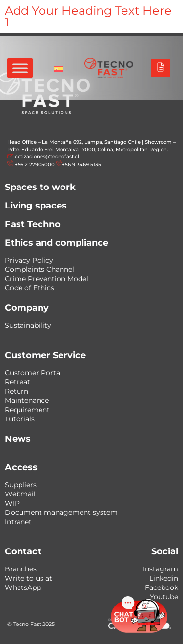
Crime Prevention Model (47, 279)
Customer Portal (33, 373)
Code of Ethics (30, 288)
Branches (21, 569)
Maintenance (27, 400)
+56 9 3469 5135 (81, 164)
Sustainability (28, 325)
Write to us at (29, 578)
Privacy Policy (29, 260)
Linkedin (164, 578)
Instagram (161, 569)
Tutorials (20, 419)
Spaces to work (40, 187)
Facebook (162, 587)
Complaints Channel (40, 269)
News (18, 439)
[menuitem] (59, 68)
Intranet (18, 522)
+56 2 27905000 (35, 164)
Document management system (61, 512)
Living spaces (36, 206)
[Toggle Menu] (20, 68)
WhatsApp (23, 587)
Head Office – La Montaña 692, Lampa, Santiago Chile (74, 142)
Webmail (20, 494)
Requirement (27, 410)
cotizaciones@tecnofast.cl (47, 157)
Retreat (18, 382)
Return (17, 391)
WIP (12, 503)
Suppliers (21, 485)
